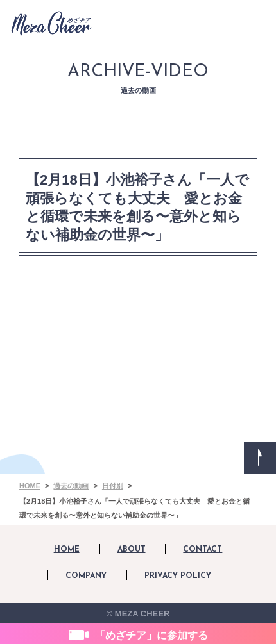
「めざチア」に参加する (151, 635)
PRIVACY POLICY (178, 576)
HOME (67, 550)
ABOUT (132, 550)
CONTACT (203, 550)
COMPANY (86, 576)
